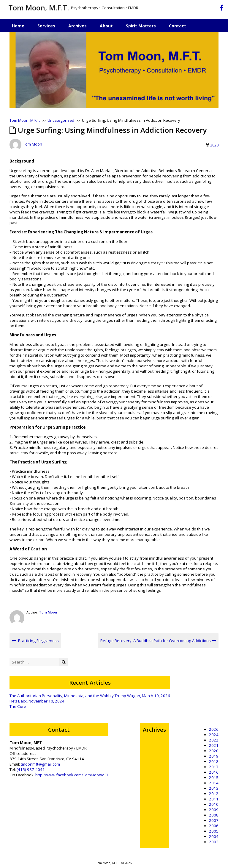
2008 (214, 815)
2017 (214, 767)
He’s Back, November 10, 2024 (37, 701)
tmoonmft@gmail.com (40, 764)
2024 (214, 735)
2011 (214, 799)
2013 (214, 788)
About (106, 26)
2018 (214, 761)
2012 (214, 794)
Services (46, 26)
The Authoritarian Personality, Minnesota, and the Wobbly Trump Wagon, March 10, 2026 (90, 696)
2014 (214, 783)
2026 (214, 729)
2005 (214, 831)
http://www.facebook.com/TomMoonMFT (72, 775)
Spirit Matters (141, 26)
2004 (214, 836)
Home (18, 26)
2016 (214, 772)
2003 (214, 842)
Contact (178, 26)
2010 (214, 804)
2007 (214, 820)
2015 (214, 778)
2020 (214, 145)
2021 (214, 745)
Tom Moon (33, 144)
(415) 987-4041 (31, 769)
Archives (77, 26)
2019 (214, 756)
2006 (214, 826)
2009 (214, 810)
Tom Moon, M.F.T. (39, 8)
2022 (214, 740)
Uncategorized (61, 120)
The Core (18, 706)
